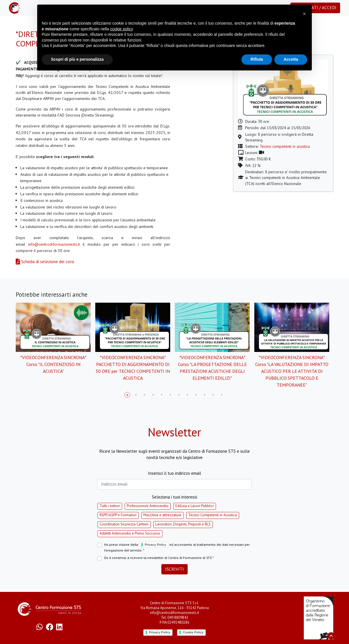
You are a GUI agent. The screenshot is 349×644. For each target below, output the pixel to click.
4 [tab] (153, 395)
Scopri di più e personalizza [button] (77, 59)
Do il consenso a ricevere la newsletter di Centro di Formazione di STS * (159, 558)
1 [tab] (127, 395)
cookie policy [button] (121, 29)
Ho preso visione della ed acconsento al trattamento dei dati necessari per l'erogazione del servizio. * (177, 547)
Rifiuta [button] (257, 59)
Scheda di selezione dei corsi (45, 262)
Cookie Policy (193, 632)
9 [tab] (196, 395)
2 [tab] (136, 395)
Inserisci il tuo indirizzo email (174, 473)
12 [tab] (222, 395)
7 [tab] (179, 395)
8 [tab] (187, 395)
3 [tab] (144, 395)
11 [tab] (213, 395)
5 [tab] (162, 395)
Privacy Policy (155, 545)
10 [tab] (205, 395)
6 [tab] (170, 395)
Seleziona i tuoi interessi (174, 497)
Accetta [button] (291, 59)
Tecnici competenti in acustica (285, 146)
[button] (304, 14)
